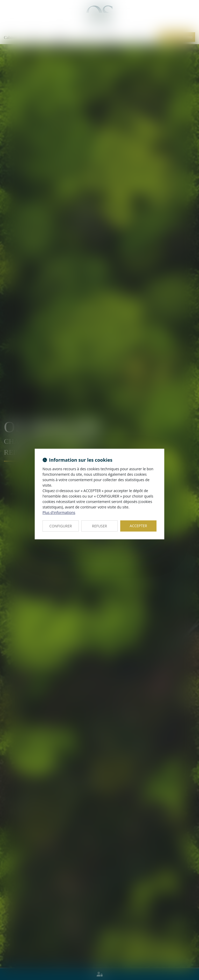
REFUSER (99, 526)
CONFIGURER (61, 526)
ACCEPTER (138, 526)
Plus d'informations (59, 512)
